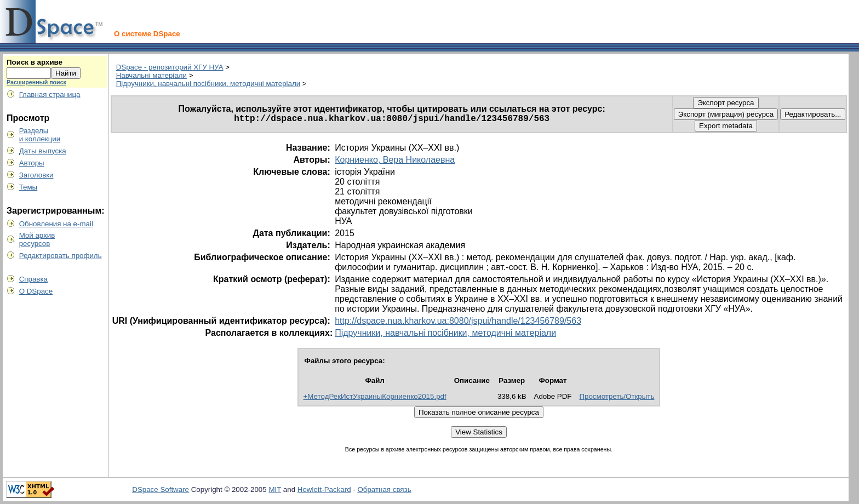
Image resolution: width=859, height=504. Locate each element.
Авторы (32, 163)
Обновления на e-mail (56, 224)
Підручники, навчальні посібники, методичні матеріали (208, 84)
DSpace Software (161, 489)
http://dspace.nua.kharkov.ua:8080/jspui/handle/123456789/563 (458, 321)
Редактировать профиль (61, 256)
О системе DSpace (147, 34)
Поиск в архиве (35, 62)
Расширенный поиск (36, 82)
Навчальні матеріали (151, 75)
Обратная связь (384, 489)
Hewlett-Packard (324, 489)
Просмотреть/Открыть (617, 396)
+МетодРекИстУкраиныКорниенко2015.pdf (375, 396)
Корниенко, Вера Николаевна (395, 160)
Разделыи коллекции (40, 135)
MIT (275, 489)
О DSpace (36, 291)
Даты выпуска (43, 151)
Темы (28, 187)
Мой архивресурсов (37, 239)
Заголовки (36, 175)
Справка (33, 279)
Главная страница (50, 94)
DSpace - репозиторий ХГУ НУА (170, 67)
